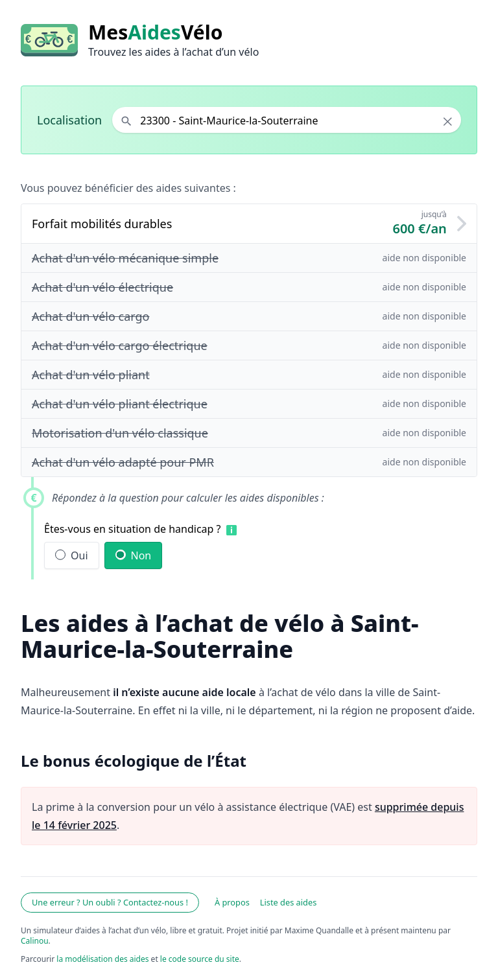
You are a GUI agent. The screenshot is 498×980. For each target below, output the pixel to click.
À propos (232, 902)
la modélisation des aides (102, 959)
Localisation (69, 120)
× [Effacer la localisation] (448, 121)
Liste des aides (289, 902)
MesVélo (155, 32)
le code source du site (200, 959)
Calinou (35, 941)
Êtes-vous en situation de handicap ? (133, 529)
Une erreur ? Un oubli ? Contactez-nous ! (110, 902)
